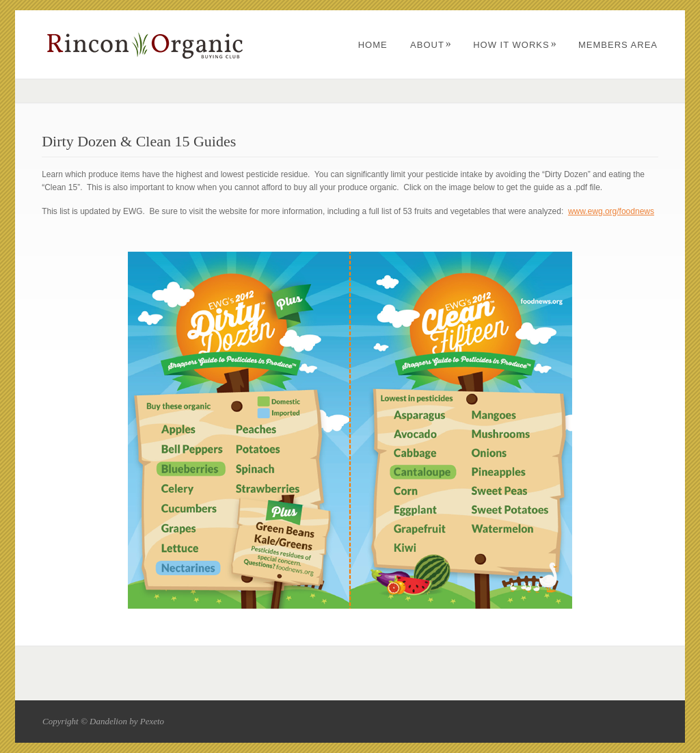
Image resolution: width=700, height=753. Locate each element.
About (431, 45)
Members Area (618, 45)
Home (373, 45)
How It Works (515, 45)
